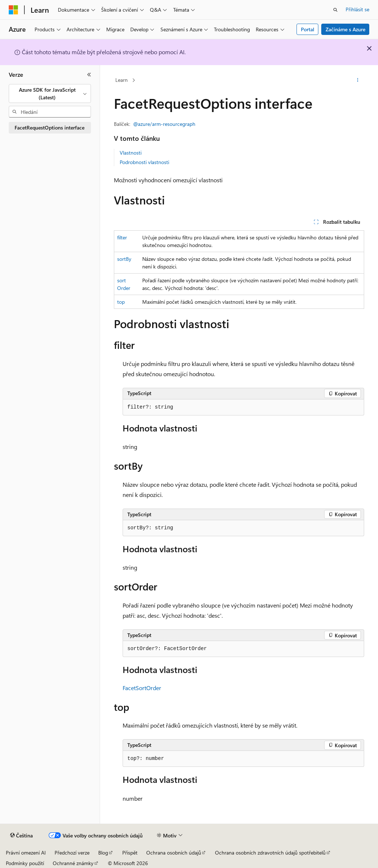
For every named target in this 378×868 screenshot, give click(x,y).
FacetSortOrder (142, 688)
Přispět (130, 853)
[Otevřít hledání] (335, 10)
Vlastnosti (131, 153)
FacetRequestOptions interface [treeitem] (49, 128)
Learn (122, 80)
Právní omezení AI (26, 853)
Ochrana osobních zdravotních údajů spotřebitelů (270, 853)
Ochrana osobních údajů (174, 853)
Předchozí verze (72, 853)
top (121, 302)
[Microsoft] (13, 10)
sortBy (124, 259)
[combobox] (50, 94)
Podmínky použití (25, 863)
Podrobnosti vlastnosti (144, 162)
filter (122, 237)
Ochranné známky (73, 863)
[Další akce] (358, 80)
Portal (308, 29)
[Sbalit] (89, 75)
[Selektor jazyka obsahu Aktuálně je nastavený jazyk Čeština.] (21, 836)
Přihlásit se (357, 9)
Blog (103, 853)
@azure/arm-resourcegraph (164, 124)
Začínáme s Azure (345, 29)
